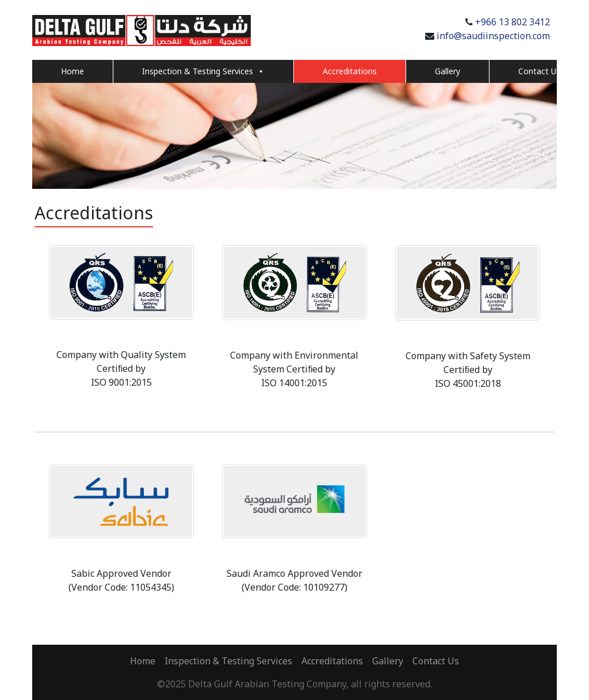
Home (72, 71)
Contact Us (539, 71)
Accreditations (350, 71)
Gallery (448, 71)
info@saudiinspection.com (493, 36)
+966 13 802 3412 (512, 22)
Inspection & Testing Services (203, 71)
